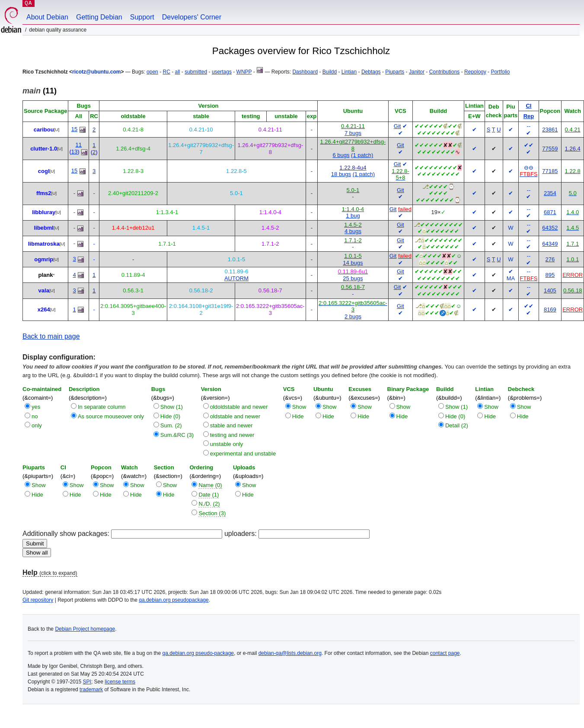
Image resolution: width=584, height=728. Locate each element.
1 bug (353, 216)
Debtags (371, 72)
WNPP (244, 72)
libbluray (44, 212)
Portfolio (500, 72)
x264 (44, 309)
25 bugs (353, 278)
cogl (44, 171)
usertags (222, 72)
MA (511, 278)
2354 (550, 193)
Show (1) (172, 407)
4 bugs (353, 231)
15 (74, 129)
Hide (298, 416)
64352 (550, 228)
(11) (40, 91)
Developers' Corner (192, 17)
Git (397, 126)
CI (528, 106)
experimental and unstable (243, 454)
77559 (550, 149)
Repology (475, 72)
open (152, 72)
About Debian (47, 17)
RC (166, 72)
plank (46, 275)
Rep (529, 116)
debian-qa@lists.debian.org (290, 653)
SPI (87, 682)
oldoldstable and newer (239, 407)
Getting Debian (99, 17)
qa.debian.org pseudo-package (198, 653)
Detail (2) (457, 425)
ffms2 (44, 193)
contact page (445, 653)
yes (36, 407)
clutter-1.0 (44, 149)
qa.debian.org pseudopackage (174, 600)
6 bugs (341, 155)
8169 (550, 309)
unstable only (227, 444)
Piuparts (395, 72)
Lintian (349, 72)
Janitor (417, 72)
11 (79, 145)
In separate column (102, 407)
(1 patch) (362, 155)
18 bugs (341, 174)
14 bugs (353, 263)
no (35, 416)
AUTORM (236, 278)
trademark (91, 690)
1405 (550, 290)
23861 (550, 130)
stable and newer (231, 425)
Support (142, 17)
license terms (120, 682)
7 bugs (353, 133)
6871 (550, 212)
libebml (44, 228)
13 (74, 152)
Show (299, 407)
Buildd (330, 72)
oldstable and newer (235, 416)
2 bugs (353, 316)
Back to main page (51, 336)
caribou (44, 130)
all (177, 72)
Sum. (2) (171, 425)
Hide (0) (170, 416)
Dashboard (305, 72)
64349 (550, 244)
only (37, 425)
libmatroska (44, 244)
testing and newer (232, 435)
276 (550, 259)
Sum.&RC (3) (177, 435)
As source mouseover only (111, 416)
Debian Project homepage (85, 629)
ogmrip (44, 259)
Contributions (445, 72)
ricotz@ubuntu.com (96, 72)
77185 (550, 171)
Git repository (38, 600)
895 (550, 275)
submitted (196, 72)
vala (44, 290)
